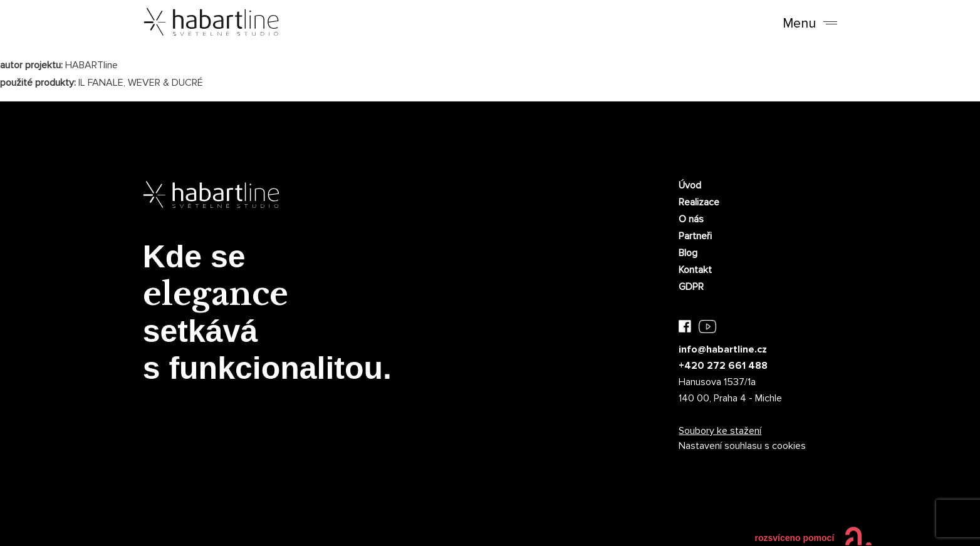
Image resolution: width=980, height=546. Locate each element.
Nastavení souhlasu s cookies (742, 446)
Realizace (699, 202)
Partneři (695, 236)
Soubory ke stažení (720, 431)
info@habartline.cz (723, 349)
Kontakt (695, 270)
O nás (691, 219)
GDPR (691, 287)
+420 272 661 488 (723, 366)
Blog (688, 253)
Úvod (690, 185)
